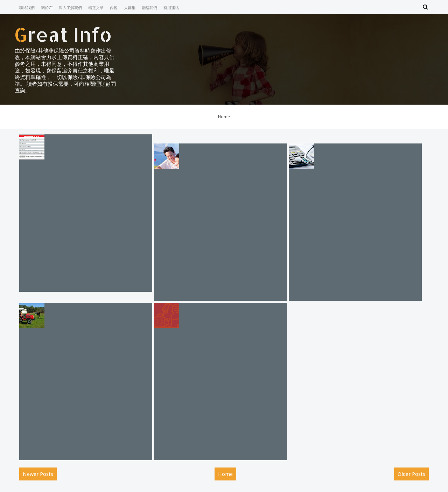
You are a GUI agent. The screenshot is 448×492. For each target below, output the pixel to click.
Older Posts (411, 474)
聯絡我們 (27, 8)
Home (224, 117)
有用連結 (171, 8)
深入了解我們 (70, 8)
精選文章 (96, 8)
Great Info (63, 34)
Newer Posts (38, 474)
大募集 (130, 8)
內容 (114, 8)
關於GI (47, 8)
